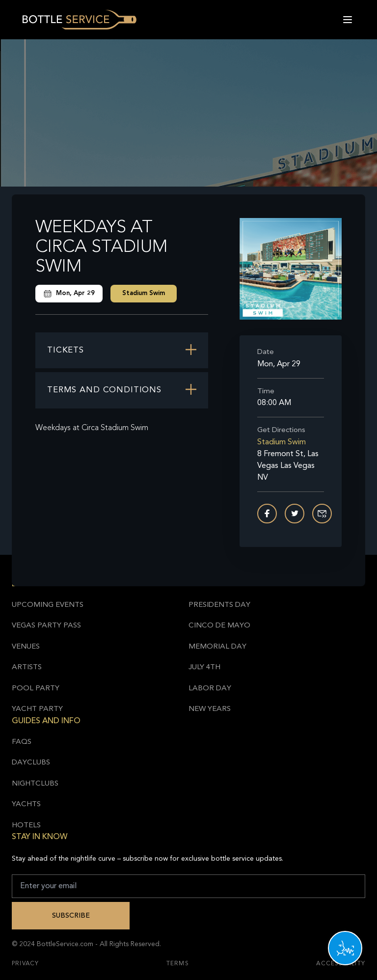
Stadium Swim (144, 293)
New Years (210, 709)
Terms (178, 964)
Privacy (25, 964)
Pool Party (36, 689)
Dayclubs (31, 763)
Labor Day (210, 689)
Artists (27, 667)
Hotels (26, 826)
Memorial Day (217, 647)
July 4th (204, 667)
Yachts (26, 804)
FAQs (22, 742)
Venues (26, 647)
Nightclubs (35, 784)
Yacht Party (37, 709)
